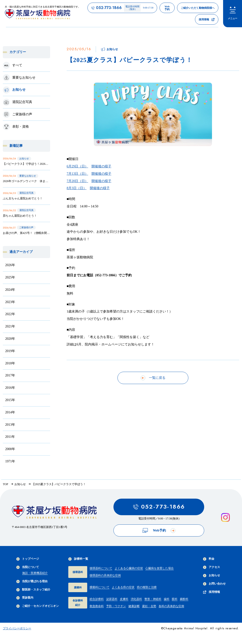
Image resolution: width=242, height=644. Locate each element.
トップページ (28, 559)
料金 (209, 559)
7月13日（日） (77, 174)
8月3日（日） (77, 188)
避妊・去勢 (149, 606)
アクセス (212, 567)
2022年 (10, 314)
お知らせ (212, 575)
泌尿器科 (112, 599)
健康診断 (134, 606)
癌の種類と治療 (147, 587)
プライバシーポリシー (17, 628)
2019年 (10, 351)
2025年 (10, 277)
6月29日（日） (77, 166)
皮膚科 (124, 599)
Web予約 (159, 530)
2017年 (10, 375)
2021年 (10, 326)
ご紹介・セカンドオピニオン (38, 606)
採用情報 (212, 592)
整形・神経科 (153, 599)
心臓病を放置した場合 (160, 568)
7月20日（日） (77, 181)
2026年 (10, 265)
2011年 (10, 437)
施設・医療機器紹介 (35, 573)
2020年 (10, 339)
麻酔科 (184, 599)
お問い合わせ (214, 584)
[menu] (233, 14)
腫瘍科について (99, 587)
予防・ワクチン (116, 606)
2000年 (10, 449)
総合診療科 (97, 599)
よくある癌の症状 (123, 587)
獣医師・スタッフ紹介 (33, 590)
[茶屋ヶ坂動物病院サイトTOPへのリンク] (43, 13)
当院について (28, 567)
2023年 (10, 302)
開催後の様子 (101, 166)
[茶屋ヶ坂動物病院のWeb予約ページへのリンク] (167, 8)
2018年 (10, 363)
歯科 (167, 599)
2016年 (10, 388)
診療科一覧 (78, 559)
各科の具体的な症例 (171, 606)
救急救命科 (97, 606)
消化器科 (136, 599)
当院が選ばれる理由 (32, 581)
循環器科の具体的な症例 (105, 575)
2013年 (10, 425)
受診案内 (25, 598)
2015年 (10, 400)
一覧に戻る (153, 378)
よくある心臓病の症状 (129, 568)
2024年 (10, 290)
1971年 (10, 461)
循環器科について (101, 568)
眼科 (175, 599)
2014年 (10, 412)
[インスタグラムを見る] (225, 518)
